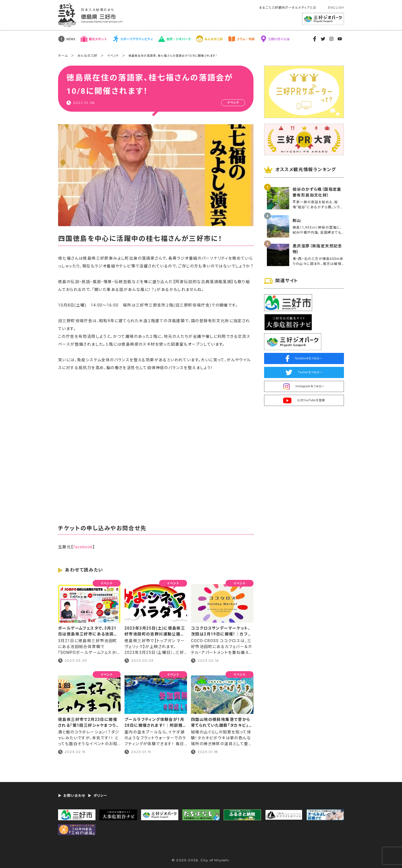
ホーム (63, 56)
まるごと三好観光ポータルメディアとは (288, 8)
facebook (83, 547)
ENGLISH (336, 8)
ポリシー (100, 796)
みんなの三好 (87, 56)
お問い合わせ (74, 796)
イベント (113, 56)
